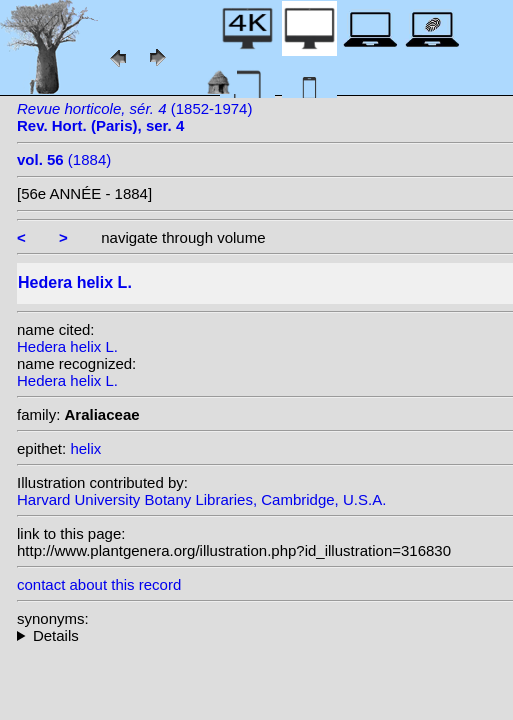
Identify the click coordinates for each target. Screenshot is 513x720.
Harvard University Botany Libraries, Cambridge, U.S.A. (201, 499)
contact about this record (99, 584)
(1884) (64, 159)
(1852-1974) (134, 117)
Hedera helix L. (67, 346)
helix (85, 448)
